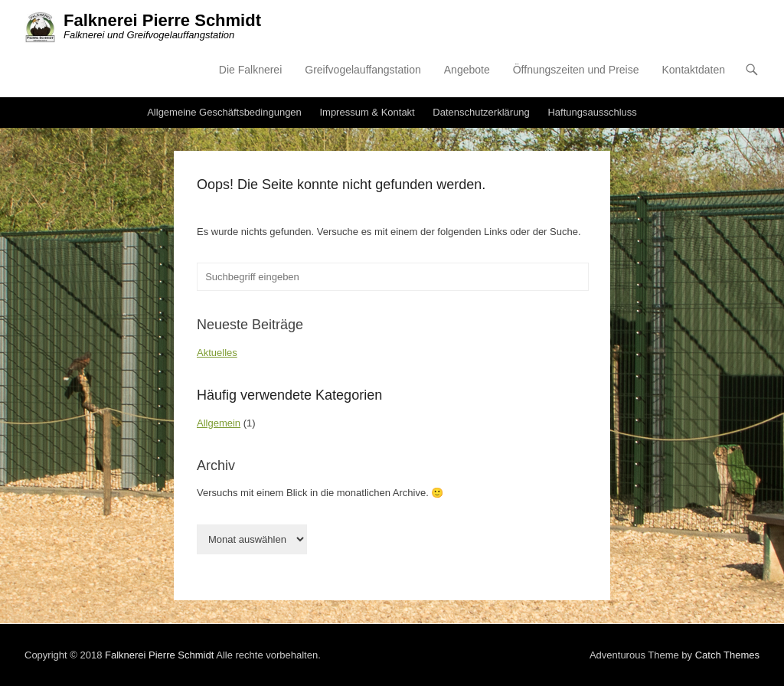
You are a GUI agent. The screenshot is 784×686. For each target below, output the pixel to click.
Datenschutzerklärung (481, 112)
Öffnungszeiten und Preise (576, 70)
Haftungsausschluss (592, 112)
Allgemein (219, 423)
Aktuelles (217, 353)
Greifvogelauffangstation (363, 70)
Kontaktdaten (693, 70)
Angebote (467, 70)
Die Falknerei (250, 70)
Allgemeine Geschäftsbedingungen (224, 112)
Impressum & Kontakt (367, 112)
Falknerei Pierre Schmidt (162, 20)
